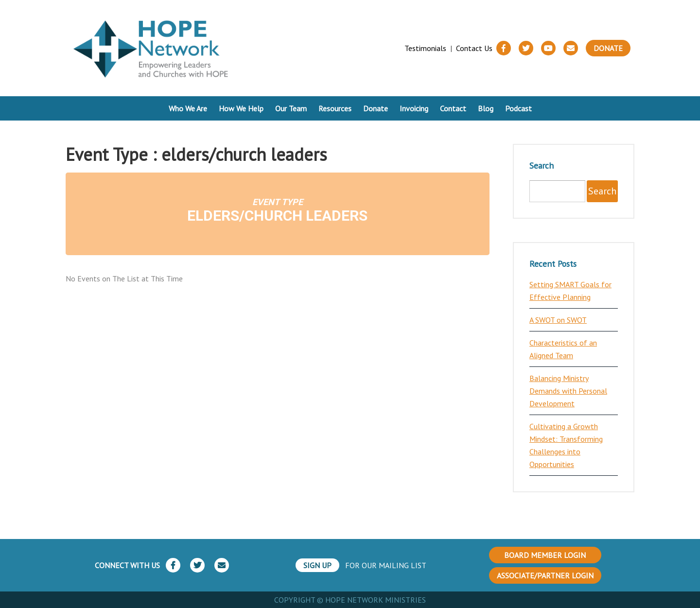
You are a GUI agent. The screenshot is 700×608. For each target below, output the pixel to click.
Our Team (291, 108)
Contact (453, 108)
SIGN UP (317, 565)
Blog (486, 108)
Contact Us (474, 48)
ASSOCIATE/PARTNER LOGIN (545, 575)
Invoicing (414, 108)
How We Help (241, 108)
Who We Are (188, 108)
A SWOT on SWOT (558, 320)
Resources (335, 108)
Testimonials (425, 48)
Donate (608, 48)
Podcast (518, 108)
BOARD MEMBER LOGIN (545, 555)
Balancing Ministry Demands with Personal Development (568, 391)
